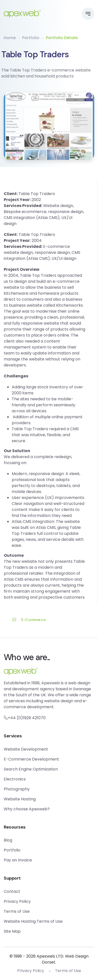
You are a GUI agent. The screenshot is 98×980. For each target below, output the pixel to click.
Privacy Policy (17, 901)
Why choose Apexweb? (27, 809)
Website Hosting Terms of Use (33, 921)
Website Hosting (20, 799)
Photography (17, 789)
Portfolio (31, 38)
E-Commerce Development (31, 759)
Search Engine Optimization (31, 769)
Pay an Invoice (18, 860)
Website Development (26, 749)
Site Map (12, 931)
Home (10, 38)
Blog (8, 840)
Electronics (15, 779)
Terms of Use (17, 911)
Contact (12, 891)
